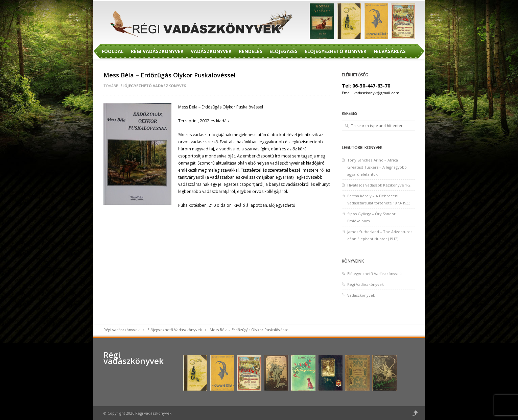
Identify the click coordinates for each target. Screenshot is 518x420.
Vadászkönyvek (211, 51)
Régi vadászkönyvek (122, 330)
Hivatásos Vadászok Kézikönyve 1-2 (379, 185)
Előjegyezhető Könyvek (336, 51)
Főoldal (113, 51)
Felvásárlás (390, 51)
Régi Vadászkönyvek (157, 51)
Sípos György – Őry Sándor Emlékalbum (371, 217)
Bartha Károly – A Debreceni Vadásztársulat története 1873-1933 (379, 199)
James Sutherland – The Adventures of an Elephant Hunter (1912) (380, 235)
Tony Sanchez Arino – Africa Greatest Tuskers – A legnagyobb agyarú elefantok (377, 167)
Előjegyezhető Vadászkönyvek (153, 86)
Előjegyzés (284, 51)
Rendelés (251, 51)
